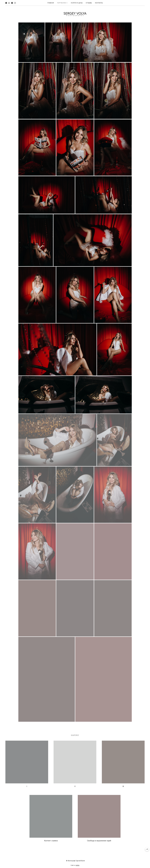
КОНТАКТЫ (99, 3)
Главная (51, 3)
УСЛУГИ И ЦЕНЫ (77, 3)
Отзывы (89, 3)
